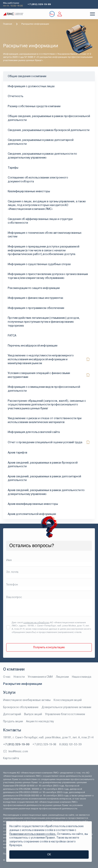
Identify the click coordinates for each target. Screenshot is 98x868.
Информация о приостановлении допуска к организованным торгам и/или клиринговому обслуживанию (48, 276)
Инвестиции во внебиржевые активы (27, 700)
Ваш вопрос (14, 597)
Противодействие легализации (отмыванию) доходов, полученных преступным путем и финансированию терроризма (44, 322)
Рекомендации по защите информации (34, 288)
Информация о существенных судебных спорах (39, 264)
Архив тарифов (17, 453)
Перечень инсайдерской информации (33, 346)
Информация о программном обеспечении (36, 308)
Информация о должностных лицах (31, 86)
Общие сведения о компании (27, 76)
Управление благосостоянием (65, 714)
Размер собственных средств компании (34, 106)
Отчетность (16, 96)
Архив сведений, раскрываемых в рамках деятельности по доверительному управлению (46, 492)
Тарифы (13, 168)
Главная (8, 24)
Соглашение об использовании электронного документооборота (38, 179)
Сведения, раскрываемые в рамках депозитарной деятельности (41, 142)
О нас (7, 677)
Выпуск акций (33, 714)
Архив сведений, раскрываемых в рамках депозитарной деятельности (44, 478)
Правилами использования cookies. (33, 834)
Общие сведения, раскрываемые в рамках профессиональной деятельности (49, 118)
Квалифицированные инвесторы (29, 191)
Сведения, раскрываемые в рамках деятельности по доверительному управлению (42, 156)
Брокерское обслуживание (21, 707)
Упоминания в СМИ (40, 677)
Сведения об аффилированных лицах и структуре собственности (40, 221)
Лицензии (62, 677)
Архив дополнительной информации (32, 514)
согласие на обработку (36, 622)
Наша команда (82, 677)
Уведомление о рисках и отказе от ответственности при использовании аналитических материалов (45, 420)
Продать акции (13, 721)
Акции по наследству (40, 721)
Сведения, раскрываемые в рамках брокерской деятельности (49, 130)
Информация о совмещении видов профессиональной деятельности (44, 389)
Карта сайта (11, 758)
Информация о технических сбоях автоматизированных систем (45, 235)
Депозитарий (12, 714)
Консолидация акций (68, 700)
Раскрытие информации (23, 684)
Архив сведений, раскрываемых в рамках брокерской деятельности (43, 465)
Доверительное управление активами (66, 707)
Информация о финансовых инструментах (35, 298)
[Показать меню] (92, 14)
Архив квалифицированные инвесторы (33, 504)
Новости (19, 677)
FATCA (12, 335)
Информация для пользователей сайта (34, 432)
